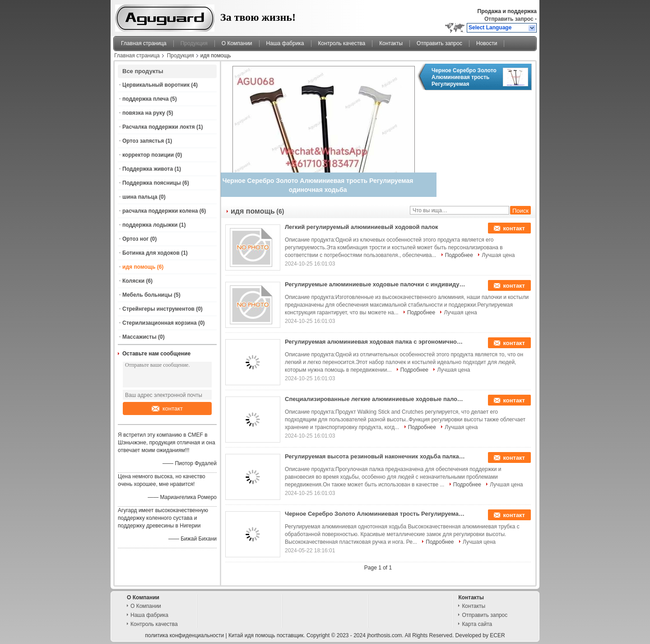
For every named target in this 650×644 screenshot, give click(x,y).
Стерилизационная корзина (160, 323)
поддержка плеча (146, 99)
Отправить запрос (510, 19)
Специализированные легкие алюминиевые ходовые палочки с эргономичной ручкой (375, 399)
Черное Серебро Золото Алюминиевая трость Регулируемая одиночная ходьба (464, 77)
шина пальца (140, 197)
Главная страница (144, 43)
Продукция (194, 43)
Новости (487, 43)
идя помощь (139, 267)
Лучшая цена (498, 255)
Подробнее (459, 255)
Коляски (133, 281)
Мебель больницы (147, 295)
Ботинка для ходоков (151, 253)
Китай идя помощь (252, 635)
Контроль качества (342, 43)
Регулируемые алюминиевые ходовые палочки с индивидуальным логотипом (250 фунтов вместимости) (375, 284)
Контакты (391, 43)
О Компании (237, 43)
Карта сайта (477, 624)
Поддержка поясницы (152, 183)
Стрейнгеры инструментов (158, 309)
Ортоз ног (135, 239)
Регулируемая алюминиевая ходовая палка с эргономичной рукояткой (375, 342)
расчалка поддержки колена (160, 211)
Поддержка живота (148, 169)
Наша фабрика (285, 43)
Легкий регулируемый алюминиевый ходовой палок (362, 227)
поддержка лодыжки (150, 225)
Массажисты (139, 337)
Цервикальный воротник (156, 85)
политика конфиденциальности (184, 635)
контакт (167, 408)
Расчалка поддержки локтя (159, 127)
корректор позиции (148, 155)
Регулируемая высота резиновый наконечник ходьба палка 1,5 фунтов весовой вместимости (375, 456)
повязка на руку (144, 113)
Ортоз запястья (143, 141)
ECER (497, 635)
